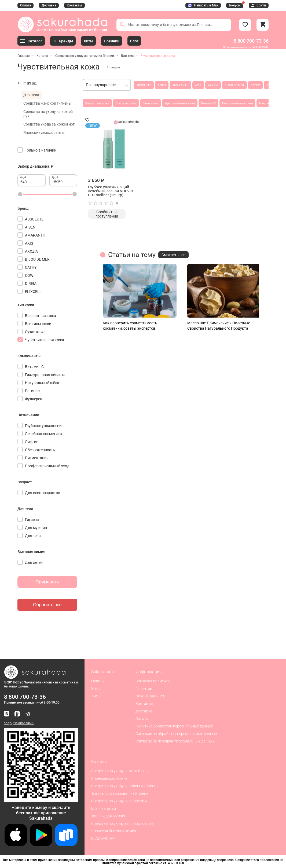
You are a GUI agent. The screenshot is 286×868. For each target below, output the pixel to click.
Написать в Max (203, 5)
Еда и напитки (104, 808)
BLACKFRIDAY (103, 838)
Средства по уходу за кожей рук (48, 114)
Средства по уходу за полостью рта (122, 823)
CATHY (255, 85)
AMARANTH (180, 85)
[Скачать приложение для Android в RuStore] (41, 800)
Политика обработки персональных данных (174, 726)
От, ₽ (23, 177)
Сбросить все (47, 605)
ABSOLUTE (144, 85)
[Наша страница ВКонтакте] (7, 714)
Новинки (99, 681)
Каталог (43, 56)
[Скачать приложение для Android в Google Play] (41, 845)
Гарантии (144, 689)
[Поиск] (122, 25)
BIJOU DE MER (234, 85)
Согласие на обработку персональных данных (176, 734)
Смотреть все (173, 255)
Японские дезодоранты (44, 133)
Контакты (74, 5)
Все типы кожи (126, 103)
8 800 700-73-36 (251, 41)
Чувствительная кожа (180, 103)
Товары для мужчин (109, 816)
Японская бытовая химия (114, 831)
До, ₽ (55, 177)
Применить (47, 582)
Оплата (25, 5)
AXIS (198, 85)
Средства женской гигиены (47, 103)
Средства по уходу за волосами (119, 801)
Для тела (128, 56)
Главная (24, 56)
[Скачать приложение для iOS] (16, 845)
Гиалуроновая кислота (237, 103)
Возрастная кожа (97, 103)
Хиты (96, 689)
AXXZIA (213, 85)
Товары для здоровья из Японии (120, 793)
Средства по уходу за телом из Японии (85, 56)
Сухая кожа (151, 103)
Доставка (49, 5)
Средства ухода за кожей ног (49, 124)
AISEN (162, 85)
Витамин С (208, 103)
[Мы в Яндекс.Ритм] (17, 714)
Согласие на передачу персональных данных (175, 741)
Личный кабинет (150, 696)
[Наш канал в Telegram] (28, 714)
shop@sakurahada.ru (19, 723)
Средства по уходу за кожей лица (120, 771)
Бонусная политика (153, 681)
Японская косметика (109, 778)
